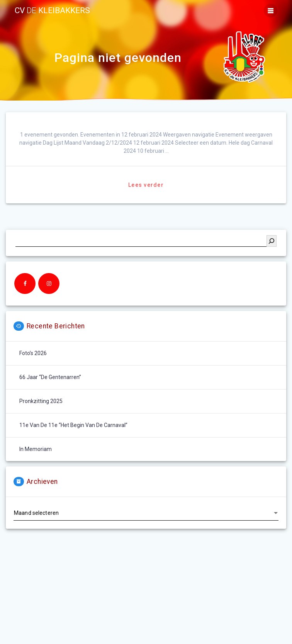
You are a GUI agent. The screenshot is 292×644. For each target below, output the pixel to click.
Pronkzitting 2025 (41, 401)
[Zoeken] (272, 241)
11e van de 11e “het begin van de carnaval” (73, 425)
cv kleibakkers (52, 11)
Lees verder (146, 185)
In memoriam (36, 449)
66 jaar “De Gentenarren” (50, 377)
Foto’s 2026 (33, 353)
